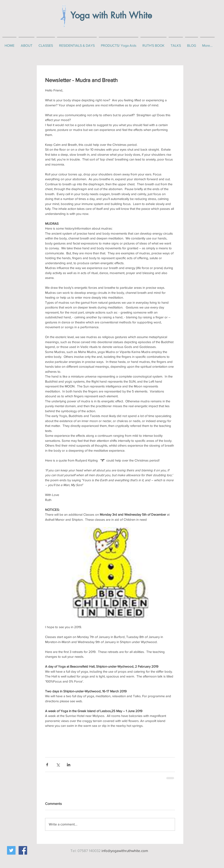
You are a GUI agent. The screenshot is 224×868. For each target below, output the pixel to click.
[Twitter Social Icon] (11, 850)
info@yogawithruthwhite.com (125, 851)
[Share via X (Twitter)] (58, 765)
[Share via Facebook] (47, 765)
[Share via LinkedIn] (69, 765)
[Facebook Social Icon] (23, 850)
